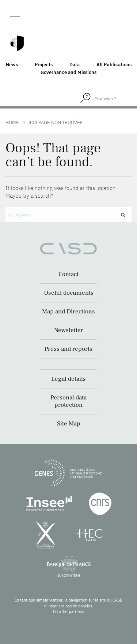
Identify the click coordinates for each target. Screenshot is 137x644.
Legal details (68, 379)
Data (75, 65)
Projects (44, 65)
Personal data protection (68, 401)
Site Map (69, 424)
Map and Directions (68, 312)
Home (12, 122)
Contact (68, 274)
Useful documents (69, 293)
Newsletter (69, 330)
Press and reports (68, 349)
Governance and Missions (68, 72)
